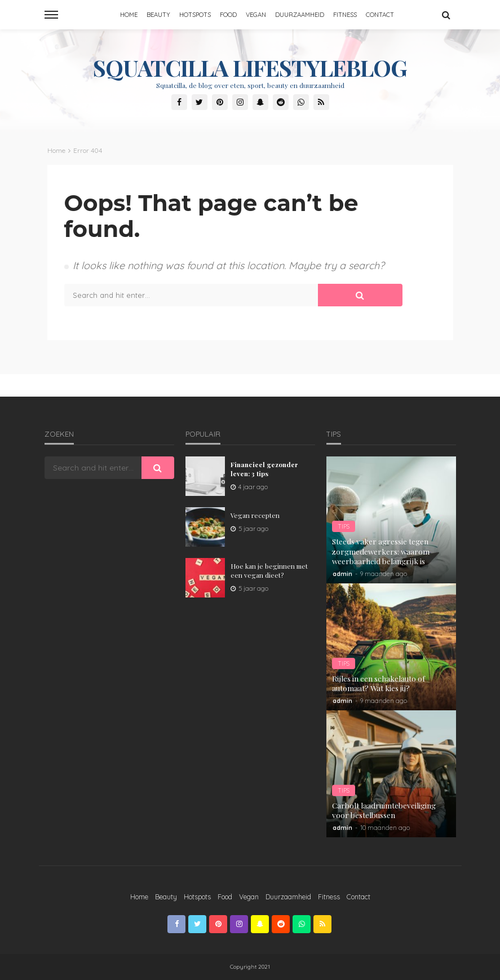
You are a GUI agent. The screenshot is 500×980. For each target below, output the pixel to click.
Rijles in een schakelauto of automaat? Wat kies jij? (379, 684)
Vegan (256, 15)
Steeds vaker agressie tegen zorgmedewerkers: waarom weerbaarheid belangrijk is (381, 551)
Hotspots (195, 15)
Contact (380, 15)
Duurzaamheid (300, 15)
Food (228, 15)
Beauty (158, 15)
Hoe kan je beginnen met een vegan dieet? (269, 570)
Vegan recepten (255, 515)
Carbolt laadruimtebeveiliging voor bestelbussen (384, 810)
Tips (344, 526)
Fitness (345, 15)
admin (342, 574)
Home (129, 15)
